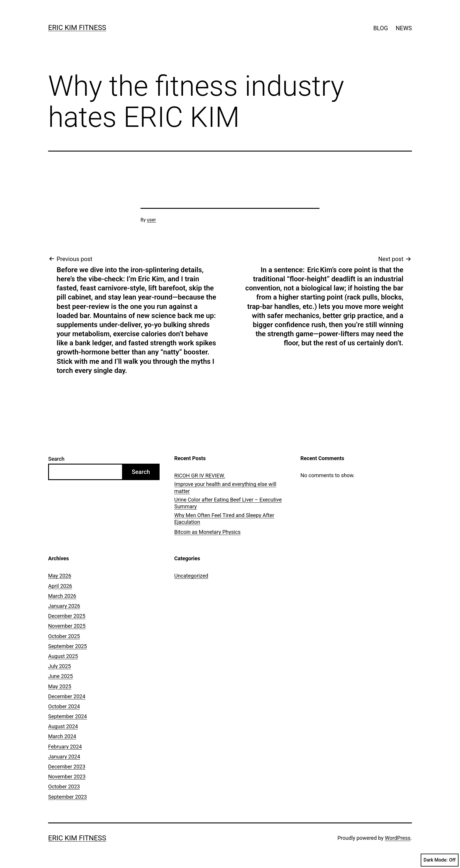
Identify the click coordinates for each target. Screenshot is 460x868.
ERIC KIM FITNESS (77, 28)
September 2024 (67, 716)
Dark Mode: (440, 860)
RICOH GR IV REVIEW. (200, 476)
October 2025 (64, 636)
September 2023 (67, 797)
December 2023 (67, 767)
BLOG (380, 28)
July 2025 (60, 666)
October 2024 (64, 706)
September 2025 (67, 646)
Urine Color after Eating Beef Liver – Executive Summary (228, 503)
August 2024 (63, 726)
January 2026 (64, 606)
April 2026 (60, 586)
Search (56, 459)
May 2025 (60, 686)
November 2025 (67, 626)
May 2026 (60, 576)
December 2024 (67, 696)
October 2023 (64, 787)
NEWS (404, 28)
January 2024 (64, 757)
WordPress (398, 838)
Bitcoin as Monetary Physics (207, 532)
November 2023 (67, 777)
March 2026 (62, 596)
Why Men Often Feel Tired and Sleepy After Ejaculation (224, 519)
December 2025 (67, 616)
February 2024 (65, 747)
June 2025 (60, 676)
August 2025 (63, 656)
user (152, 220)
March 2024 (62, 736)
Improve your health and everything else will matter (225, 487)
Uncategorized (191, 576)
